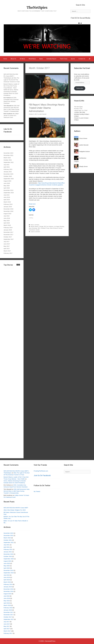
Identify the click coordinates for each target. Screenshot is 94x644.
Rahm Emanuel (54, 228)
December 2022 (8, 155)
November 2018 (8, 211)
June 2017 (7, 244)
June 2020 (7, 183)
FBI (45, 226)
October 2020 (8, 176)
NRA (39, 228)
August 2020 (7, 181)
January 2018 (8, 230)
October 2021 (8, 160)
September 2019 (9, 193)
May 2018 (7, 221)
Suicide (38, 230)
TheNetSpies (37, 7)
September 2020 (9, 179)
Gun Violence (50, 226)
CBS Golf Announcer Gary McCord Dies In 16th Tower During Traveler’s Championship (17, 491)
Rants (41, 59)
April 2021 (7, 167)
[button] (19, 265)
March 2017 (7, 251)
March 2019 (7, 202)
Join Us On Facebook (42, 475)
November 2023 (8, 153)
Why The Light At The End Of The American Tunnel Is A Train (12, 80)
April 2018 (7, 223)
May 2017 (7, 246)
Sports (73, 59)
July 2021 (6, 165)
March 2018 (7, 225)
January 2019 (8, 207)
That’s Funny (64, 59)
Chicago (41, 226)
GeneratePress (50, 641)
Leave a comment (35, 232)
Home (5, 59)
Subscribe (80, 88)
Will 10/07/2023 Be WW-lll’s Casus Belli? (16, 508)
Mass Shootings (33, 228)
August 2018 (7, 214)
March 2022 (7, 158)
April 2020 (7, 188)
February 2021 (8, 169)
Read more (32, 204)
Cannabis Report (51, 59)
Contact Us (82, 59)
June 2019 (7, 197)
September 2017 (9, 239)
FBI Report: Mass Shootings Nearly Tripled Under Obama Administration (45, 108)
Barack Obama (35, 226)
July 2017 (6, 242)
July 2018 (6, 216)
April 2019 (7, 200)
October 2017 (8, 237)
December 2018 (8, 209)
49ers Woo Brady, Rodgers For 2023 (15, 510)
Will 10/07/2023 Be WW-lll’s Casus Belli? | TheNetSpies (11, 76)
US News (22, 59)
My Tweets (37, 491)
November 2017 (8, 235)
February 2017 (8, 253)
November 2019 (8, 190)
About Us (13, 59)
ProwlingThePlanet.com (41, 471)
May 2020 (7, 186)
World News (32, 59)
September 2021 (9, 162)
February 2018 (8, 228)
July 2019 (6, 195)
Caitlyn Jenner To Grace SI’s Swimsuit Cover (11, 115)
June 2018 (7, 218)
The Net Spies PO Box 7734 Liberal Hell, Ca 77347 (81, 109)
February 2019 (8, 204)
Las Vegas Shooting (59, 226)
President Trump (45, 228)
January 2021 (8, 172)
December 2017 (8, 232)
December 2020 (8, 174)
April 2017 (7, 249)
